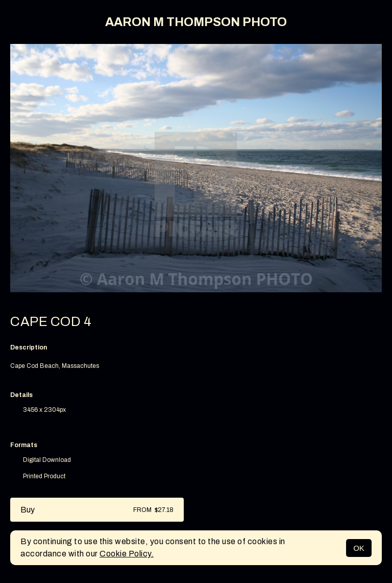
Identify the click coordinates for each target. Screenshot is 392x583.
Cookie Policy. (127, 554)
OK (359, 548)
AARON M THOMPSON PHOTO (196, 22)
